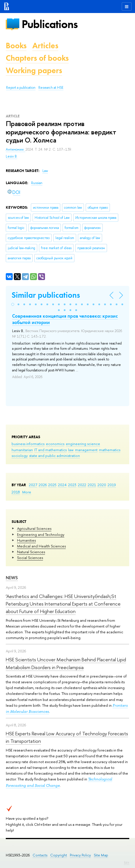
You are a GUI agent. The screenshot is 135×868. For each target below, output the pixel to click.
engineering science (83, 444)
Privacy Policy (80, 855)
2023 (72, 485)
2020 (102, 485)
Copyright (59, 855)
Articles (45, 46)
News (12, 578)
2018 (16, 492)
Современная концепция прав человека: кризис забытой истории (65, 319)
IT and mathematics (50, 450)
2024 (62, 485)
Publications (50, 24)
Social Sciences (30, 558)
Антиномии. (16, 149)
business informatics (28, 444)
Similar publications (46, 295)
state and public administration (55, 456)
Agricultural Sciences (34, 528)
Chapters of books (37, 58)
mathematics (110, 450)
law (71, 450)
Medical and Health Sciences (41, 546)
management (86, 450)
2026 (43, 485)
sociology (20, 456)
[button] (13, 304)
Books (16, 46)
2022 (82, 485)
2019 (112, 485)
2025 (52, 485)
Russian (37, 183)
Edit (127, 863)
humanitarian (22, 450)
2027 (33, 485)
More (27, 492)
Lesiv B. (12, 156)
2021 (92, 485)
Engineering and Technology (41, 534)
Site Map (101, 855)
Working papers (34, 70)
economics (55, 444)
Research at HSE (51, 88)
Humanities (26, 540)
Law (45, 171)
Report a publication (21, 88)
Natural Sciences (31, 552)
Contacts (40, 855)
